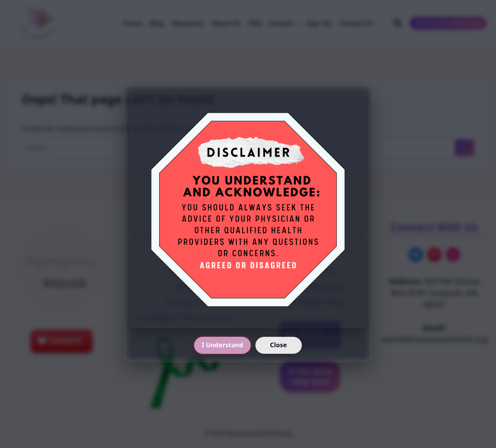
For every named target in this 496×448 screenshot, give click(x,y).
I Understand (222, 345)
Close (279, 345)
